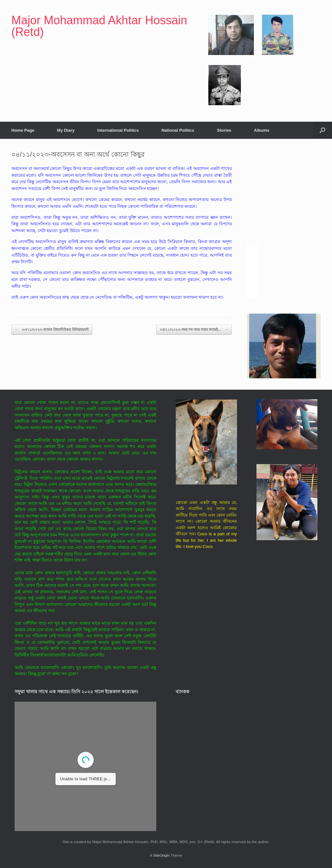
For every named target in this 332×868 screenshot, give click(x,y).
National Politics (178, 130)
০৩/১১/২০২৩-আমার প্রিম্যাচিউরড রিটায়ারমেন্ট (52, 330)
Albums (262, 130)
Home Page (23, 130)
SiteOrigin (161, 855)
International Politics (118, 130)
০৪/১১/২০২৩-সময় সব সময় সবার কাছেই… (194, 330)
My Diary (66, 130)
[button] (322, 130)
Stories (224, 130)
